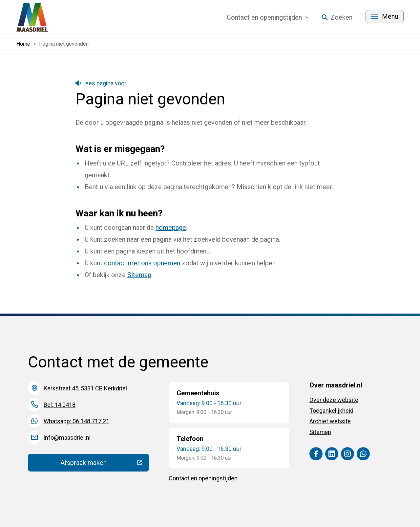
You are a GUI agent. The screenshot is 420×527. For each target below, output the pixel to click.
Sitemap (139, 275)
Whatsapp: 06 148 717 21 (76, 421)
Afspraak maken (105, 464)
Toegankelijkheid (331, 411)
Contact (268, 17)
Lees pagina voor (101, 83)
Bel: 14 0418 (60, 405)
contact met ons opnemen (142, 263)
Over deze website (334, 400)
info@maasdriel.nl (67, 438)
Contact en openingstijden (203, 478)
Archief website (330, 421)
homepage (171, 228)
